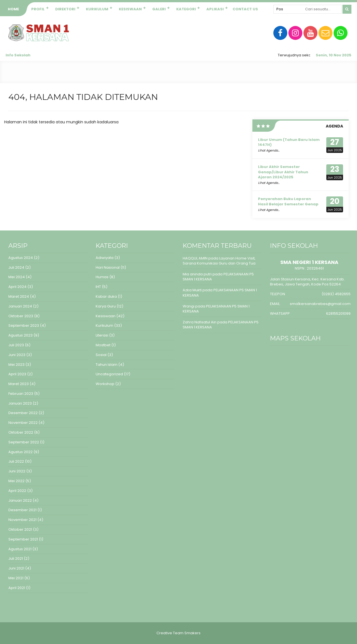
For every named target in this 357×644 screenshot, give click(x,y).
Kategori (186, 9)
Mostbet (103, 345)
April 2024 (17, 287)
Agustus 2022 (20, 452)
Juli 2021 (16, 558)
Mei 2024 (17, 277)
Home (13, 9)
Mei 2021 (16, 578)
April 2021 (17, 588)
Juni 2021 (16, 568)
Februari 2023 (21, 394)
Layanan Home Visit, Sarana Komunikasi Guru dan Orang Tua (219, 261)
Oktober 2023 (21, 316)
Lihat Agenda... (269, 150)
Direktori (65, 9)
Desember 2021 (22, 510)
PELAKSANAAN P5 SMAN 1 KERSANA (220, 293)
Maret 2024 (19, 296)
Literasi (102, 335)
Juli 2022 (16, 461)
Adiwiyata (105, 258)
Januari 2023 (20, 403)
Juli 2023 (16, 345)
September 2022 (24, 442)
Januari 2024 (20, 306)
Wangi (189, 306)
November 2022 (23, 423)
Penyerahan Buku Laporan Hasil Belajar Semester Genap (288, 201)
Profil (38, 9)
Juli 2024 (16, 267)
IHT (98, 287)
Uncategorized (109, 374)
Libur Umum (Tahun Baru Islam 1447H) (289, 142)
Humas (102, 277)
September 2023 (24, 325)
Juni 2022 (17, 471)
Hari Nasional (108, 267)
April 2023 (17, 374)
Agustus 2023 (20, 335)
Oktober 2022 (21, 432)
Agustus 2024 (21, 258)
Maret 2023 (19, 384)
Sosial (101, 355)
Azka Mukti (192, 290)
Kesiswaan (130, 9)
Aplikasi (215, 9)
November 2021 (22, 520)
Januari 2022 (20, 500)
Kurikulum (97, 9)
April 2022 (17, 491)
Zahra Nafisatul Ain (200, 322)
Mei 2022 (16, 481)
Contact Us (245, 9)
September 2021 (23, 539)
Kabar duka (106, 296)
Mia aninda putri (197, 274)
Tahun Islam (107, 365)
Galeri (159, 9)
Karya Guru (106, 306)
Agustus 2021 (20, 549)
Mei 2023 (16, 365)
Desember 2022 (23, 413)
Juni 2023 (17, 355)
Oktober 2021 (20, 529)
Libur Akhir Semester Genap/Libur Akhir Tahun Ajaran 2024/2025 (283, 172)
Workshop (105, 384)
